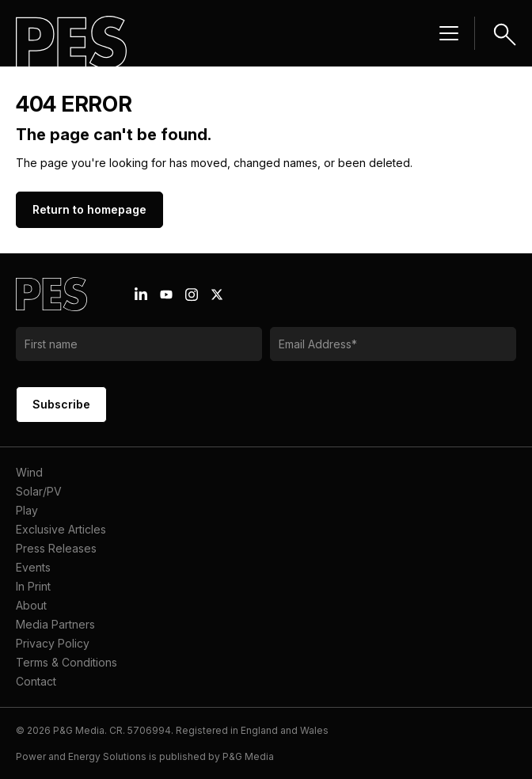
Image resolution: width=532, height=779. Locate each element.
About (31, 605)
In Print (33, 586)
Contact (36, 681)
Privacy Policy (53, 643)
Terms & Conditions (66, 662)
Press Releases (56, 548)
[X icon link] (217, 294)
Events (33, 567)
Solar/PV (39, 491)
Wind (29, 472)
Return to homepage (89, 209)
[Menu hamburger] (449, 33)
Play (27, 510)
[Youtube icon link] (166, 294)
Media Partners (55, 624)
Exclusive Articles (61, 529)
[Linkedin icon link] (141, 294)
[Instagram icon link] (192, 294)
